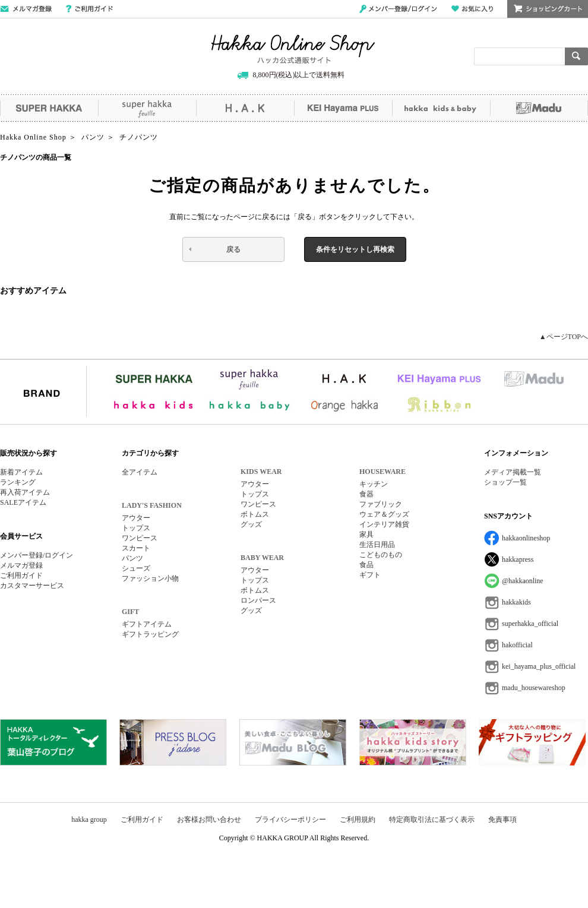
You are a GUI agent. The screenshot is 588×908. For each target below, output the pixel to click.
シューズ (136, 568)
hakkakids (516, 602)
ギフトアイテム (147, 624)
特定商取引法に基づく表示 (432, 820)
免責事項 (502, 820)
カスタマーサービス (32, 586)
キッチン (374, 484)
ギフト (370, 575)
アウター (136, 518)
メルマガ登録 (21, 565)
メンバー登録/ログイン (398, 9)
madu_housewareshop (534, 688)
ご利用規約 (358, 820)
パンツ (132, 558)
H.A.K (245, 108)
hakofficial (517, 645)
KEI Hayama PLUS (343, 108)
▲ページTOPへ (564, 337)
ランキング (18, 482)
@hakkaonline (523, 581)
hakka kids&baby (441, 108)
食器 (366, 494)
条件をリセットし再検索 (355, 249)
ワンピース (140, 538)
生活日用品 (377, 545)
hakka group (89, 820)
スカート (136, 548)
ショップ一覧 (505, 482)
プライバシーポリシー (290, 820)
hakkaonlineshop (526, 538)
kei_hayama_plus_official (539, 666)
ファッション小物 (150, 578)
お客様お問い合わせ (209, 820)
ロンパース (258, 600)
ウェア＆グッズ (384, 514)
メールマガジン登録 (26, 9)
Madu (539, 108)
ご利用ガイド (89, 9)
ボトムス (255, 514)
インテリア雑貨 (384, 524)
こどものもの (381, 555)
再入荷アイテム (25, 492)
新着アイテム (21, 472)
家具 (366, 534)
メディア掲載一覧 (513, 472)
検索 (576, 56)
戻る (233, 249)
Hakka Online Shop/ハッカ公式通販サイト (293, 49)
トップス (136, 528)
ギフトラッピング (150, 634)
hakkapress (518, 559)
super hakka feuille (147, 108)
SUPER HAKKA (49, 108)
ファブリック (381, 504)
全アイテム (140, 472)
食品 (366, 565)
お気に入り (472, 9)
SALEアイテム (23, 502)
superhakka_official (530, 624)
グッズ (251, 524)
